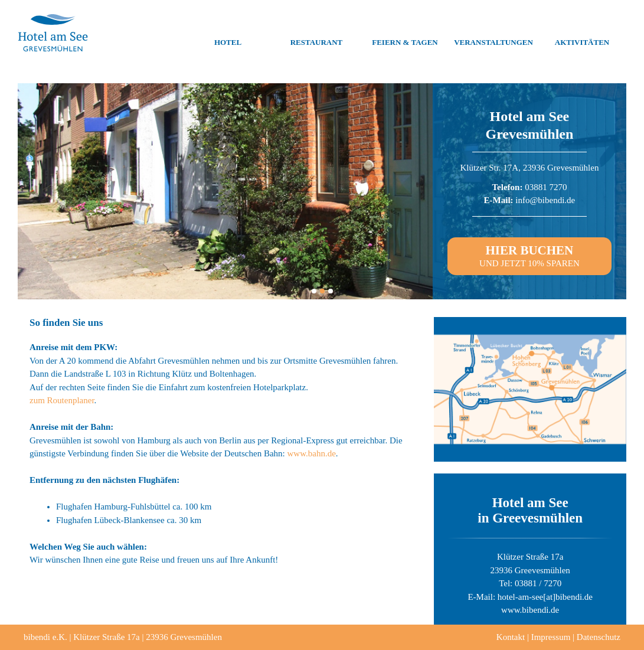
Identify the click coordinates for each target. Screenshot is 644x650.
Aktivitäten (582, 33)
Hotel (228, 33)
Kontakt (511, 637)
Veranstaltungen (493, 33)
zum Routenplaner (62, 400)
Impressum (551, 637)
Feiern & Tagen (405, 33)
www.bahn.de (312, 453)
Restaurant (317, 33)
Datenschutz (599, 637)
